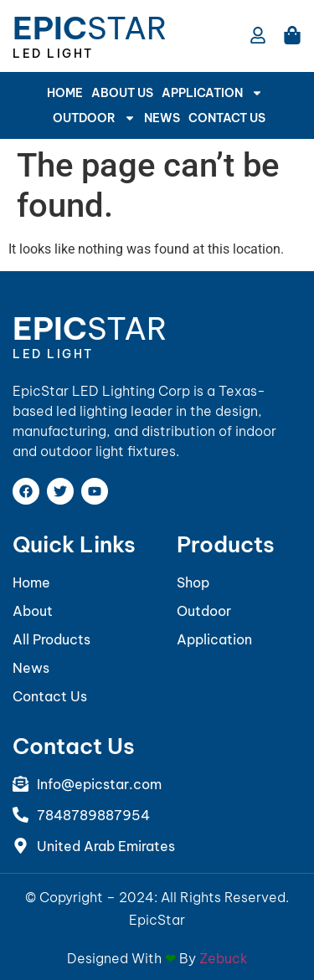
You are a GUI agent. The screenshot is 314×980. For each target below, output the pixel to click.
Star (90, 28)
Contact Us (227, 118)
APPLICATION (212, 93)
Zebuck (224, 958)
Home (65, 93)
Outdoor (94, 118)
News (162, 118)
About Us (122, 93)
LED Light (53, 54)
